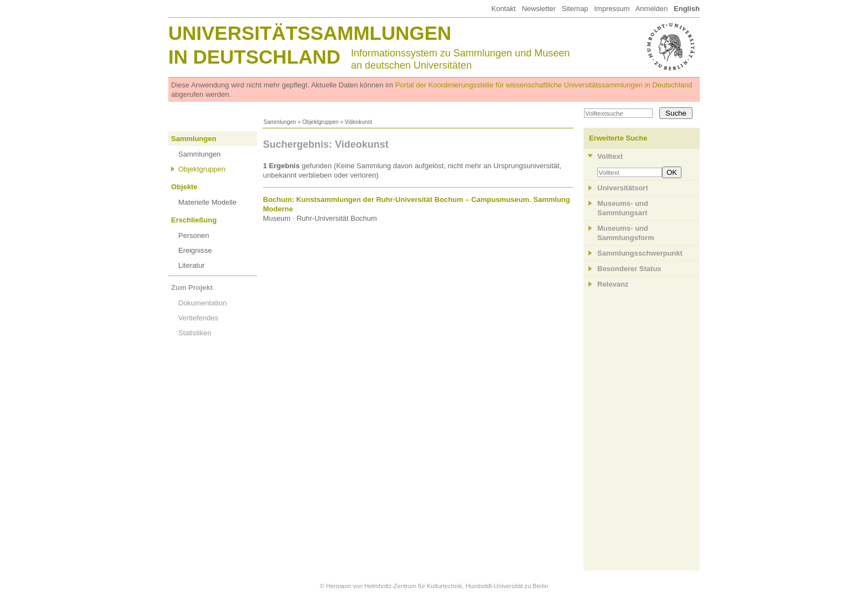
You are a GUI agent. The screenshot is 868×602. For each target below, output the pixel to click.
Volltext (610, 156)
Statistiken (195, 333)
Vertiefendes (198, 318)
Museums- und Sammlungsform (626, 233)
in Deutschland (254, 57)
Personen (194, 235)
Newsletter (538, 9)
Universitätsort (623, 188)
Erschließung (194, 220)
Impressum (612, 9)
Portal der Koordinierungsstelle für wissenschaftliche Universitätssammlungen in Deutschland (544, 85)
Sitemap (575, 9)
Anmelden (652, 9)
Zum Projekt (192, 287)
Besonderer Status (629, 269)
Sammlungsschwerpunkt (640, 253)
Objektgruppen (321, 122)
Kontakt (503, 9)
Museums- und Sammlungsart (623, 208)
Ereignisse (195, 250)
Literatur (192, 265)
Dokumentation (202, 303)
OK (672, 172)
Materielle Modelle (208, 202)
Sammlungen (280, 122)
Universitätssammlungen (310, 33)
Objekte (184, 187)
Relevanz (613, 284)
